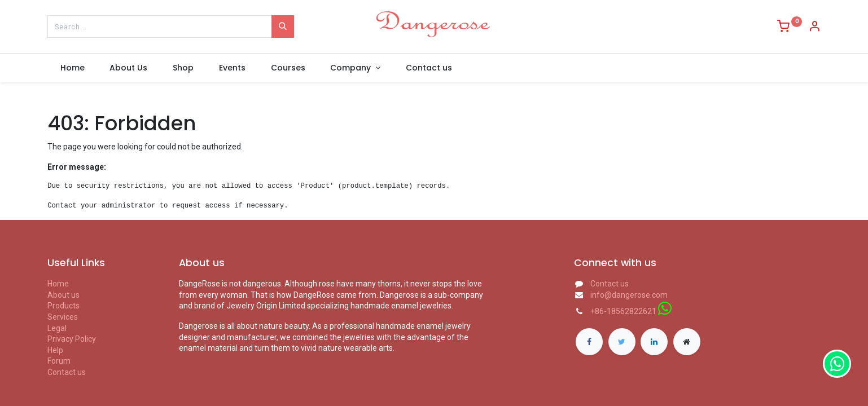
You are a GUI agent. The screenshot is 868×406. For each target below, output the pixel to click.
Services (63, 317)
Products (63, 306)
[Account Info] (814, 28)
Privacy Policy (72, 339)
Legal (57, 328)
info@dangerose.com (629, 295)
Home (58, 284)
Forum (59, 361)
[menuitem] (72, 68)
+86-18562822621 (623, 311)
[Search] (283, 27)
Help (55, 350)
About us (63, 295)
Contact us (67, 372)
